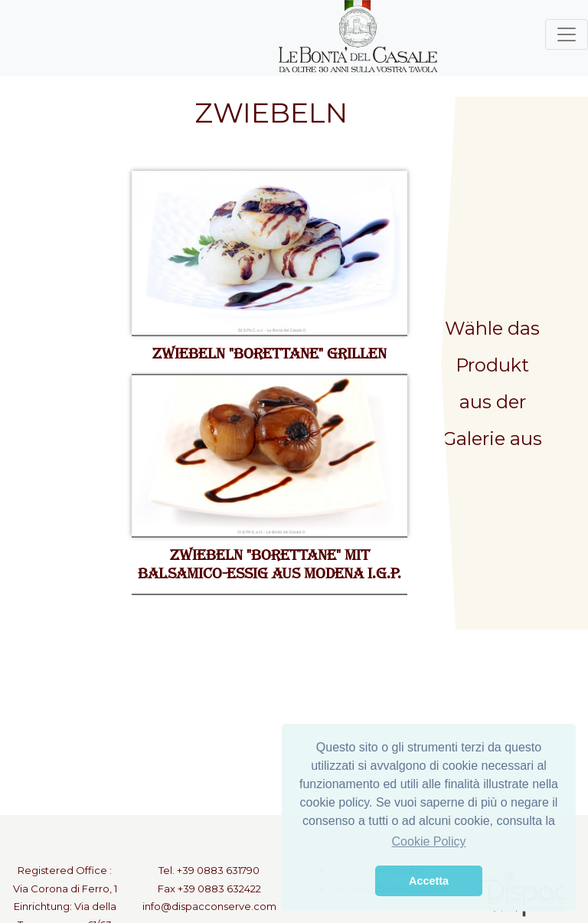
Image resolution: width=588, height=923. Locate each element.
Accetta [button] (429, 881)
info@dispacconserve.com (209, 906)
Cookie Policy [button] (429, 841)
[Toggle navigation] (567, 34)
